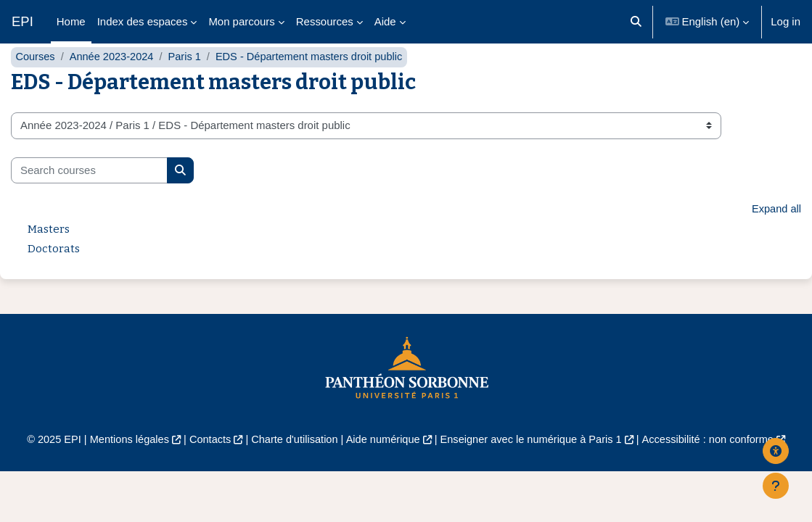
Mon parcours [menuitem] (241, 21)
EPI (22, 21)
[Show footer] (776, 486)
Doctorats (54, 278)
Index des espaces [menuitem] (143, 21)
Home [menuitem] (71, 21)
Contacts (206, 469)
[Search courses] (89, 199)
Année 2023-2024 (114, 85)
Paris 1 (188, 85)
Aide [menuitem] (385, 21)
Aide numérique (383, 469)
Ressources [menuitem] (325, 21)
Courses (36, 85)
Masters (49, 258)
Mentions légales (123, 469)
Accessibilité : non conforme (715, 469)
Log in (786, 21)
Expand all (776, 238)
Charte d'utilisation (292, 469)
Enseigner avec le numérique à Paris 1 (534, 469)
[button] (636, 22)
